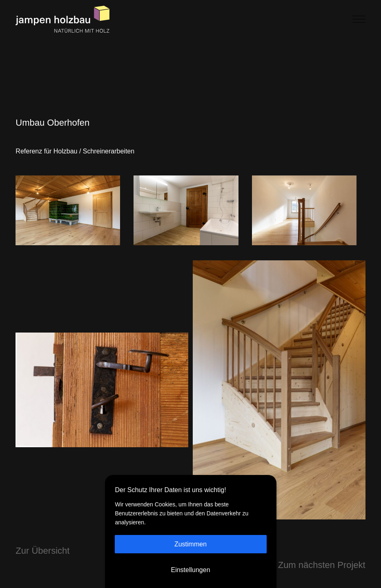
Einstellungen (190, 570)
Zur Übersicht (42, 533)
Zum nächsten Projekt (322, 547)
